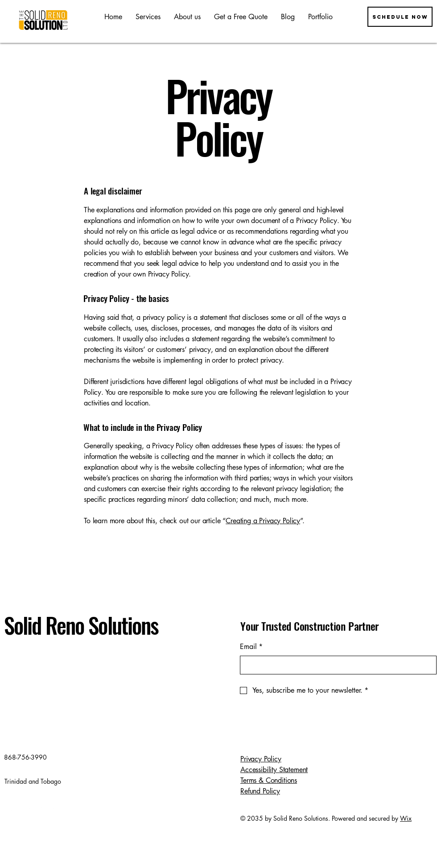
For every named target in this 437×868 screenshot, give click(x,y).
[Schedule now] (400, 17)
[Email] (336, 665)
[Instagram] (26, 808)
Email (251, 647)
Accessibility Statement (274, 770)
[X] (41, 808)
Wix (406, 818)
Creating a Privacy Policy (263, 521)
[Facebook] (10, 808)
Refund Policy (260, 791)
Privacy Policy (261, 759)
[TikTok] (57, 808)
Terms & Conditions (269, 780)
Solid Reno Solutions (81, 625)
